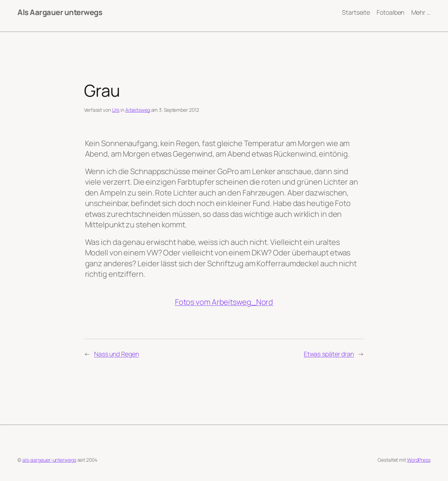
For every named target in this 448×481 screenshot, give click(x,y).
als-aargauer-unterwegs (49, 460)
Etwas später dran (329, 354)
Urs (116, 110)
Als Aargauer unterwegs (60, 12)
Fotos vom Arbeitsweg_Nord (224, 302)
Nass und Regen (117, 354)
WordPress (419, 460)
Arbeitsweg (138, 110)
